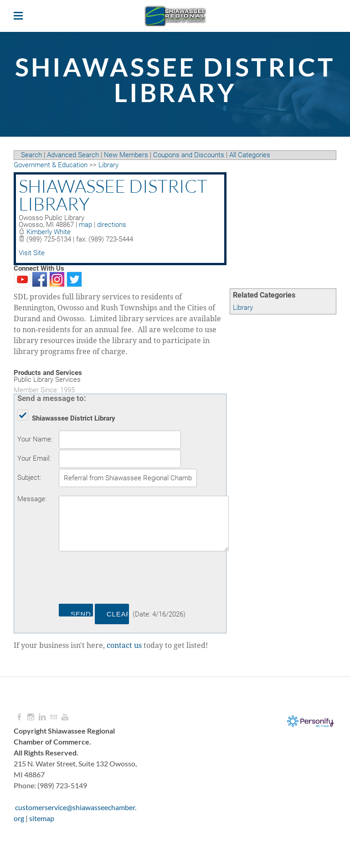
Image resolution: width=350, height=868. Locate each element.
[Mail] (54, 717)
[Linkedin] (42, 717)
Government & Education (51, 165)
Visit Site (32, 253)
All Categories (250, 155)
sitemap (42, 818)
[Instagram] (31, 717)
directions (112, 225)
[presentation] (128, 579)
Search (31, 155)
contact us (124, 646)
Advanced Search (73, 155)
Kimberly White (49, 232)
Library (243, 308)
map (85, 225)
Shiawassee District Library (113, 195)
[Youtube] (65, 717)
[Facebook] (19, 717)
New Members (126, 155)
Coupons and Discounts (189, 155)
